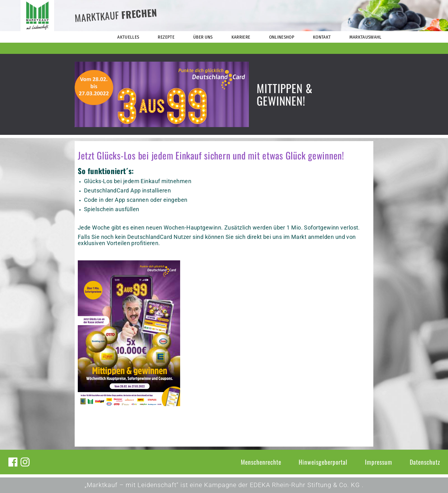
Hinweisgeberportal (323, 462)
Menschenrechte (261, 462)
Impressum (379, 462)
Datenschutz (425, 462)
